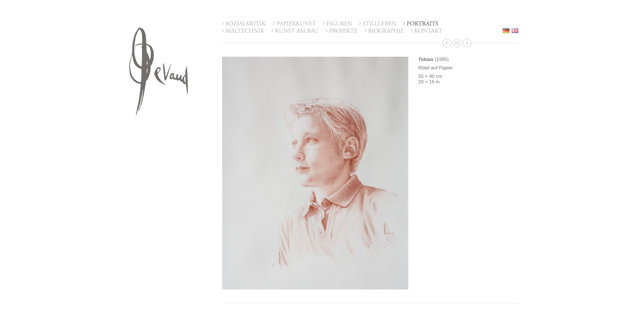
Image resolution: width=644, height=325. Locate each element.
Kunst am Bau (295, 31)
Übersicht (457, 43)
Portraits (421, 24)
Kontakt (427, 31)
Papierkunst (294, 24)
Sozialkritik (244, 24)
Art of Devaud (159, 72)
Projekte (342, 31)
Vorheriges (447, 43)
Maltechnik (243, 31)
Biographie (384, 31)
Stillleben (378, 24)
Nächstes (467, 43)
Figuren (337, 24)
